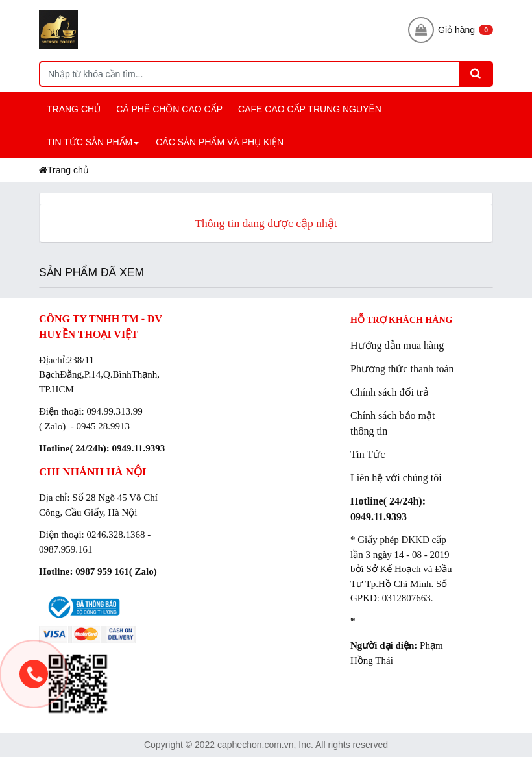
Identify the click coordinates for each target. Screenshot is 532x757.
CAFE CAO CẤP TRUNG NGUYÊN (310, 109)
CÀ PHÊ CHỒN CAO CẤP (169, 109)
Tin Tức (368, 454)
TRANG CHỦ (74, 109)
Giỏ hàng (451, 30)
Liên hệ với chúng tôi (396, 478)
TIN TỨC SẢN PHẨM (95, 148)
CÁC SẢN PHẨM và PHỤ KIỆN (220, 142)
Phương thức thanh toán (402, 369)
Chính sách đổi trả (390, 392)
